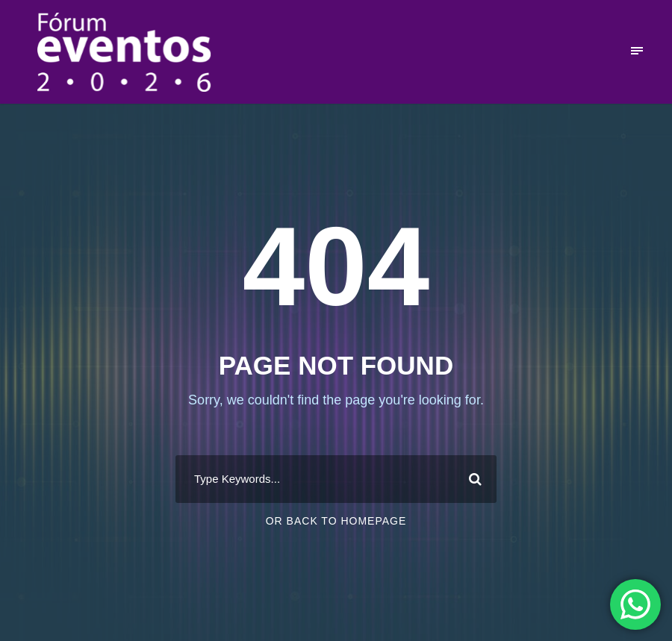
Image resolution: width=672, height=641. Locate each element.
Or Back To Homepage (336, 521)
